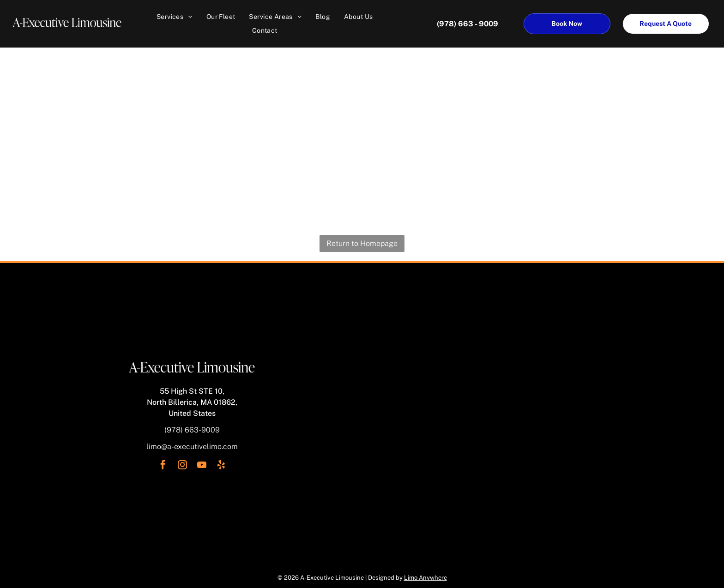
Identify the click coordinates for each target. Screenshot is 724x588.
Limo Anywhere (425, 578)
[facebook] (163, 466)
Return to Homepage (362, 243)
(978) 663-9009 (192, 430)
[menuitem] (175, 17)
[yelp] (221, 466)
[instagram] (182, 466)
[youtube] (202, 466)
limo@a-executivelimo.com (192, 447)
